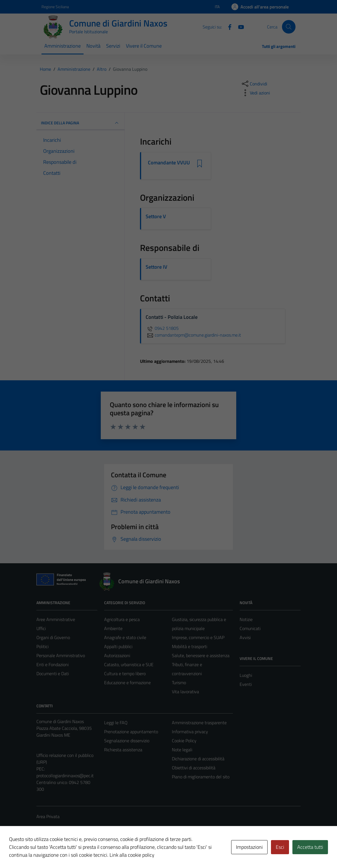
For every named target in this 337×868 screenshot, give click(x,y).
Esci (280, 847)
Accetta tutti (310, 847)
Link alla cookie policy (132, 855)
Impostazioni (249, 847)
